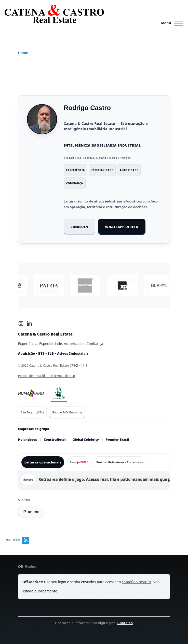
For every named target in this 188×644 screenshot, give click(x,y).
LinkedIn (79, 227)
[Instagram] (21, 324)
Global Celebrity (86, 440)
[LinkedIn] (30, 324)
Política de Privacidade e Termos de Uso (46, 376)
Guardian (125, 623)
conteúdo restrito (136, 582)
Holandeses (28, 440)
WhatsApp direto (122, 227)
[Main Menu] (171, 23)
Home (23, 53)
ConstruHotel (55, 440)
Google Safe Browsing (67, 412)
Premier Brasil (117, 440)
